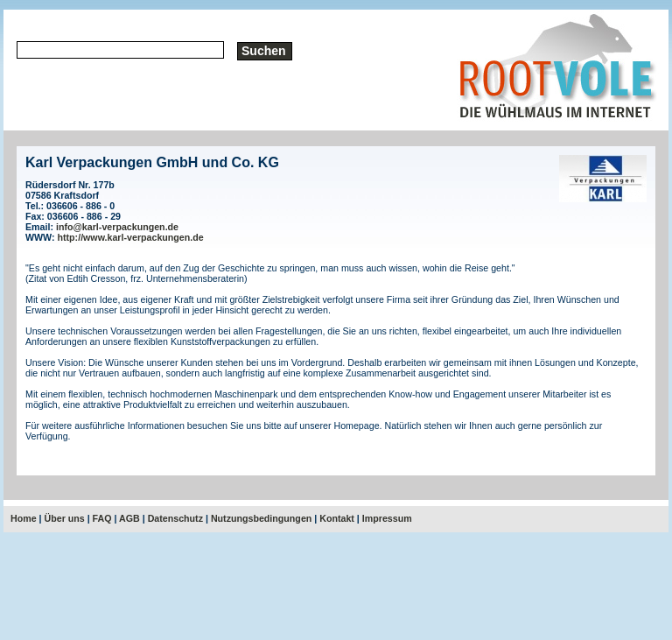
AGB (129, 518)
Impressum (387, 518)
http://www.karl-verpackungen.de (131, 237)
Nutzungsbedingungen (261, 518)
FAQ (102, 518)
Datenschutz (175, 518)
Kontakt (337, 518)
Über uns (65, 518)
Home (24, 518)
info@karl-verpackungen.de (117, 227)
